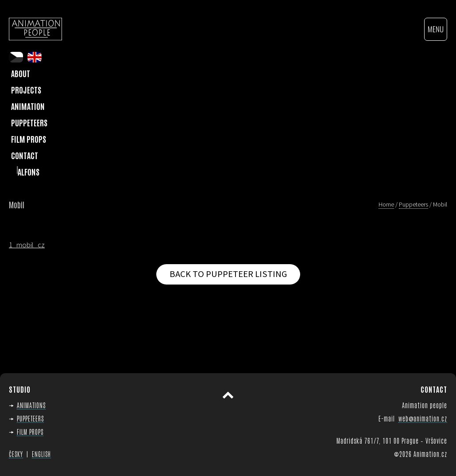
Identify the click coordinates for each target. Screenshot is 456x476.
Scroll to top (228, 395)
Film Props (29, 139)
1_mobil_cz (27, 245)
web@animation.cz (423, 418)
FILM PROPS (30, 431)
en (35, 57)
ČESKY (16, 454)
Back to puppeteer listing (228, 274)
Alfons (29, 172)
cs (16, 57)
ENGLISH (41, 454)
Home (386, 204)
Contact (25, 155)
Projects (26, 90)
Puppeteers (29, 122)
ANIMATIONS (31, 405)
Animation (28, 106)
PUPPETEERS (30, 418)
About (21, 73)
